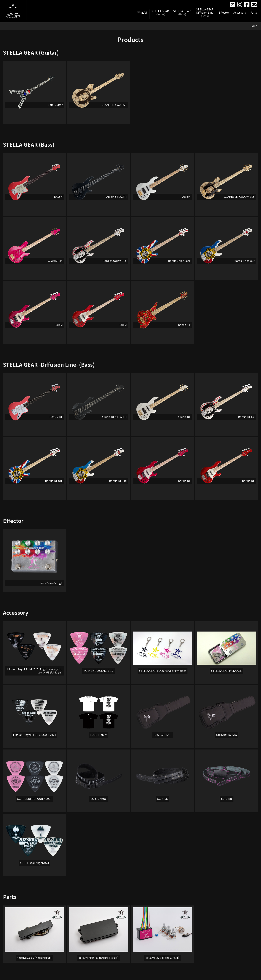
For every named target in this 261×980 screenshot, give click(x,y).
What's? (142, 13)
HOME (254, 26)
